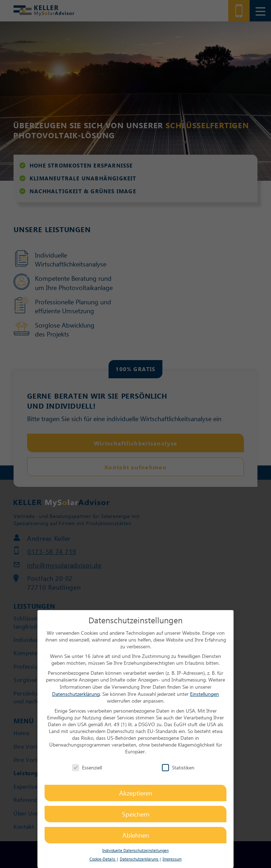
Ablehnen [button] (136, 835)
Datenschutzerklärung (76, 694)
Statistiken (178, 767)
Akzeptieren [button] (136, 793)
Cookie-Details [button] (103, 859)
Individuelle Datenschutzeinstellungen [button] (135, 850)
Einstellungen (204, 694)
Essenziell (87, 767)
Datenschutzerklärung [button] (139, 859)
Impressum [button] (172, 859)
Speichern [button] (136, 814)
